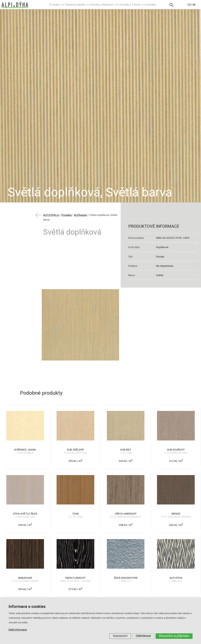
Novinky (95, 5)
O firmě (136, 5)
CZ (189, 5)
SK (194, 5)
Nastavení (120, 636)
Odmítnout (143, 636)
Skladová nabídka (75, 5)
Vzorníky (124, 5)
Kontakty (151, 5)
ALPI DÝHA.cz (51, 215)
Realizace (108, 5)
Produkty (55, 5)
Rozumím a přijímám (174, 636)
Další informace (18, 630)
